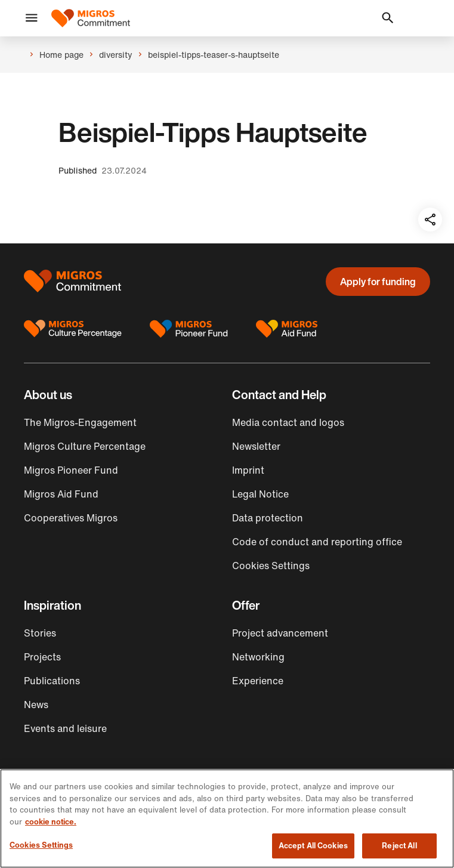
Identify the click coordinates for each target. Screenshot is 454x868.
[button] (32, 18)
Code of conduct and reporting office (317, 542)
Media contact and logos (288, 422)
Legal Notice (260, 494)
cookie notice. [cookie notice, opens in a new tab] (51, 822)
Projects (42, 657)
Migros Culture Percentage (85, 446)
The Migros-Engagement (80, 422)
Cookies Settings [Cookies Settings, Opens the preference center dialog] (41, 845)
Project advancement (280, 633)
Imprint (248, 470)
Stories (40, 633)
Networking (258, 657)
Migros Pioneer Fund (71, 470)
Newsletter (256, 446)
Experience (258, 681)
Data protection (268, 518)
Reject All (399, 846)
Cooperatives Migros (71, 518)
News (36, 705)
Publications (52, 681)
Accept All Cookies (313, 846)
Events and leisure (65, 728)
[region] (227, 818)
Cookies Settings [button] (271, 566)
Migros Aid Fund (61, 494)
